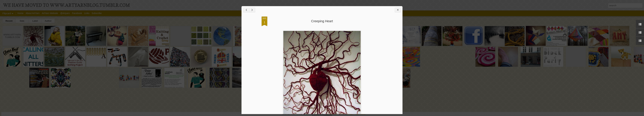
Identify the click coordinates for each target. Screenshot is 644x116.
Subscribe (97, 13)
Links (87, 13)
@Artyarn (65, 13)
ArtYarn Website (50, 13)
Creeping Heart (322, 21)
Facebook (77, 13)
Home (20, 13)
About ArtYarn (33, 13)
